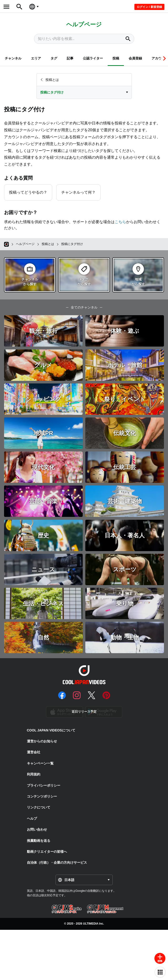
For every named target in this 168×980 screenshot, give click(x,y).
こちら (120, 222)
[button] (164, 58)
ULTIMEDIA (91, 924)
